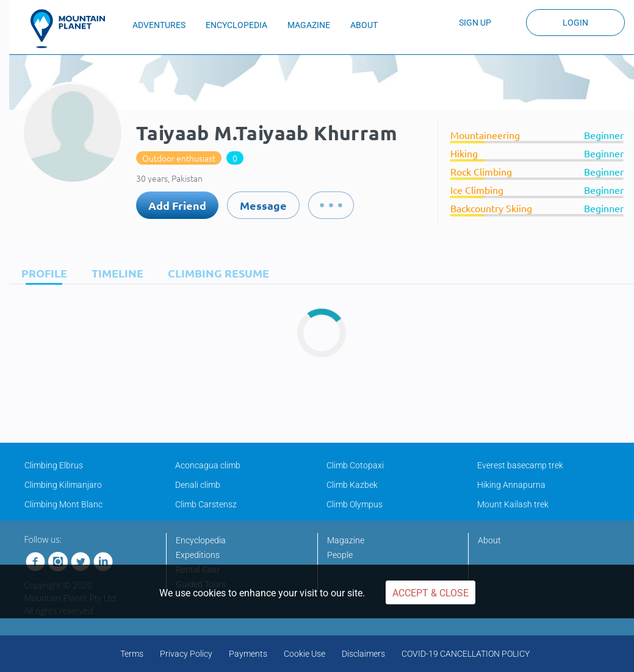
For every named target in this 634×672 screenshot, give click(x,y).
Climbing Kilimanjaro (63, 485)
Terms (132, 654)
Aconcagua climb (208, 465)
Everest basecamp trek (520, 465)
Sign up (475, 23)
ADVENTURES (159, 25)
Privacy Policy (186, 654)
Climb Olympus (355, 504)
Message (263, 205)
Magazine (346, 540)
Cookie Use (304, 654)
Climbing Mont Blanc (63, 504)
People (340, 555)
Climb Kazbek (352, 485)
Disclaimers (363, 654)
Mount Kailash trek (513, 504)
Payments (248, 654)
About (489, 540)
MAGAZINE (309, 25)
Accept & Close (430, 593)
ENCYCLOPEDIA (236, 25)
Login (575, 23)
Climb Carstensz (206, 504)
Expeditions (198, 555)
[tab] (41, 273)
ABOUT (364, 25)
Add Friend (177, 205)
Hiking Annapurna (511, 485)
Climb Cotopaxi (355, 465)
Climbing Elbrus (54, 465)
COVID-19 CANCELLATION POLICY (466, 654)
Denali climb (198, 485)
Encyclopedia (201, 540)
